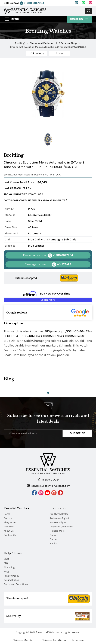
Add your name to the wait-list (23, 194)
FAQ (6, 563)
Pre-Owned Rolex (59, 514)
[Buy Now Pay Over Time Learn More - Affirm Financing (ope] (48, 296)
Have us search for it (18, 188)
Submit (89, 11)
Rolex (53, 535)
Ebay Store (10, 522)
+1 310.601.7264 (32, 3)
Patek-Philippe (58, 522)
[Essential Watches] (25, 11)
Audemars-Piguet (59, 518)
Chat (6, 559)
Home (7, 514)
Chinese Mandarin (24, 640)
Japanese (78, 640)
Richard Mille (57, 531)
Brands (8, 518)
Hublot (54, 543)
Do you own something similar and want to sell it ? (36, 200)
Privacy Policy (11, 576)
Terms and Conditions (16, 584)
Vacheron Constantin (61, 527)
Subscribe (77, 433)
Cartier (54, 539)
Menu (15, 19)
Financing (9, 567)
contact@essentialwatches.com (48, 486)
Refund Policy (11, 580)
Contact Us (10, 535)
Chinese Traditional (54, 640)
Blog (6, 572)
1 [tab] (48, 393)
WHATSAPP (48, 264)
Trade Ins (9, 527)
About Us (79, 19)
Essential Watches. (48, 632)
